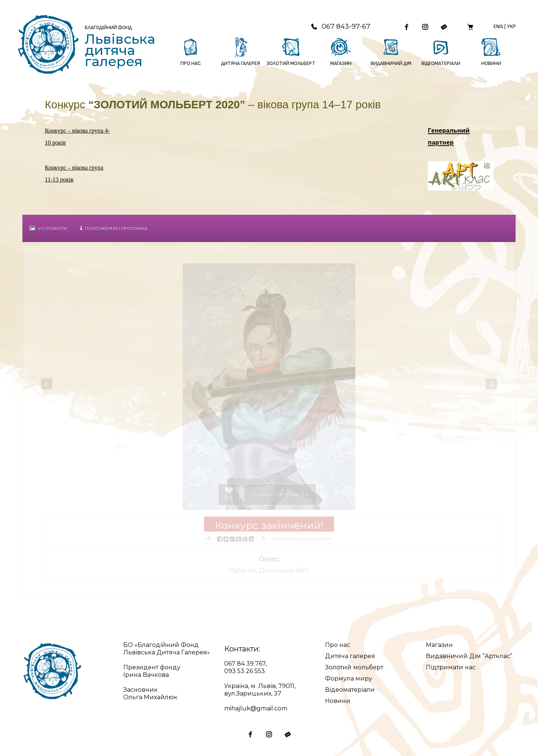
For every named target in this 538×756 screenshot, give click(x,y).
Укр (511, 26)
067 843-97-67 (340, 27)
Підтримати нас (451, 667)
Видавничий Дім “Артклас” (469, 656)
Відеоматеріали (350, 690)
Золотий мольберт (354, 667)
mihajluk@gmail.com (256, 708)
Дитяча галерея (350, 656)
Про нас (338, 645)
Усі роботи (48, 228)
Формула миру (349, 678)
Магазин (439, 645)
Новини (338, 701)
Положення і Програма (114, 228)
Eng (498, 26)
